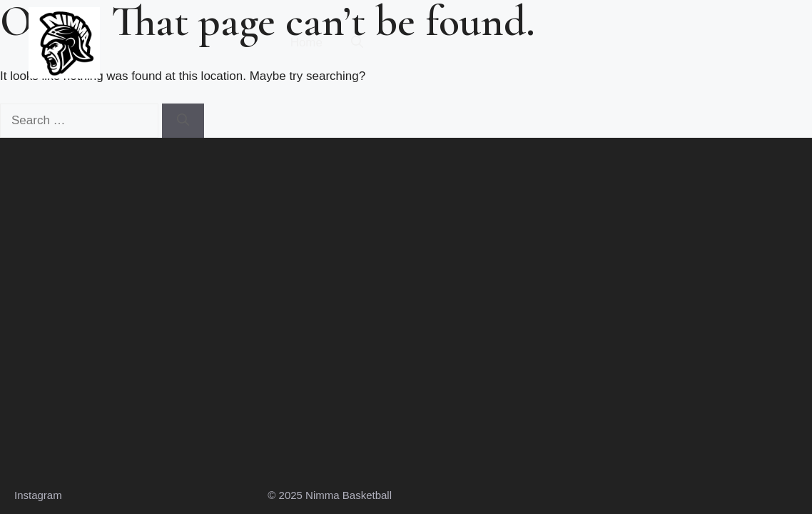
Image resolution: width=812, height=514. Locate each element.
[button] (357, 43)
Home (306, 42)
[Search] (183, 121)
